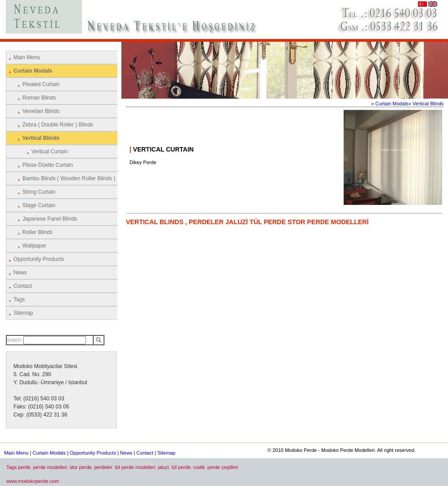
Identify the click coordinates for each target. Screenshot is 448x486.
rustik (199, 467)
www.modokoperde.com (32, 481)
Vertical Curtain (50, 152)
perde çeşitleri (223, 467)
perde (24, 467)
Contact (23, 286)
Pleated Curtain (41, 84)
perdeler (103, 467)
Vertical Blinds (41, 138)
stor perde (81, 467)
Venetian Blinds (41, 111)
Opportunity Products (39, 259)
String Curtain (39, 192)
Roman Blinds (39, 98)
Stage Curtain (39, 205)
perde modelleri (50, 467)
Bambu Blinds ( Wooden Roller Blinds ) (69, 178)
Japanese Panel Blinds (50, 219)
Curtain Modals (33, 71)
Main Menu (27, 57)
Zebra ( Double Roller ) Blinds (58, 125)
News (20, 273)
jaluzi (163, 467)
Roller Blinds (37, 232)
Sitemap (23, 313)
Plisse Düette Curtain (48, 165)
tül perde (181, 467)
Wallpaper (34, 246)
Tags (19, 299)
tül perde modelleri (135, 467)
